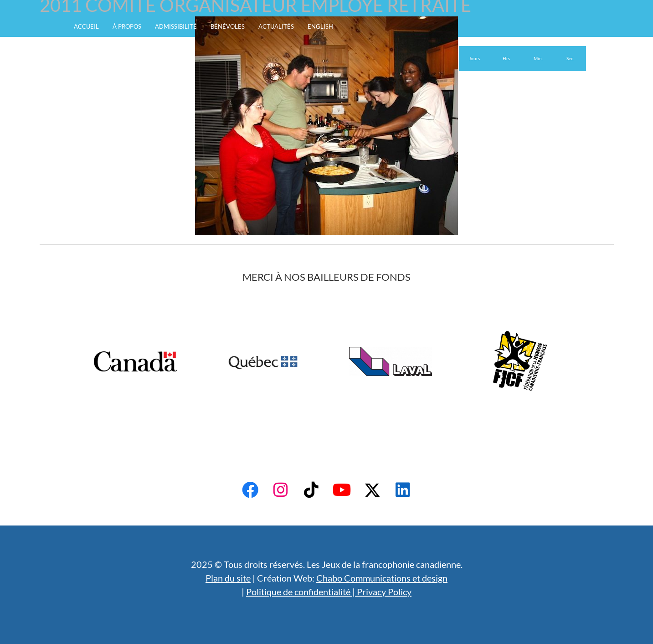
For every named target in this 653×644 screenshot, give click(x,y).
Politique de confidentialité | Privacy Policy (329, 592)
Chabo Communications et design (382, 578)
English (320, 26)
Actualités (276, 26)
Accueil (86, 26)
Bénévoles (228, 26)
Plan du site (228, 578)
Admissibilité (176, 26)
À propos (127, 26)
